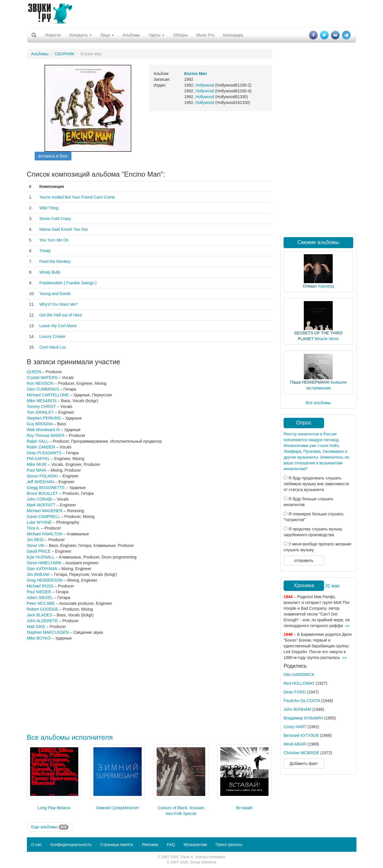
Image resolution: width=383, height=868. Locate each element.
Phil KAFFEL (38, 459)
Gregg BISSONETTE (46, 488)
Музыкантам (195, 845)
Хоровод (326, 286)
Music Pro (205, 35)
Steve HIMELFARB (44, 563)
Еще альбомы (50, 827)
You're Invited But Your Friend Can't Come (77, 197)
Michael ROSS (40, 586)
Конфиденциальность (71, 845)
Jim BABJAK (38, 574)
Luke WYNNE (39, 522)
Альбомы (131, 35)
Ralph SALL (38, 441)
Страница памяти (117, 845)
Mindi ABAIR (295, 744)
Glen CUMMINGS (43, 389)
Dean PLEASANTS (44, 453)
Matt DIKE (36, 627)
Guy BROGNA (40, 424)
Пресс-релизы (229, 845)
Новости (53, 35)
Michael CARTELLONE (48, 395)
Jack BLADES (40, 615)
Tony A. (34, 528)
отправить (304, 561)
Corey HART (295, 727)
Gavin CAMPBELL (44, 517)
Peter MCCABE (41, 603)
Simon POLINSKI (42, 476)
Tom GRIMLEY (40, 412)
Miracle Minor (327, 339)
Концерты (81, 35)
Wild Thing (49, 208)
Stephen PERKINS (44, 418)
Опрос (304, 423)
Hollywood (205, 85)
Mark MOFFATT (41, 505)
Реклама (150, 845)
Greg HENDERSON (45, 580)
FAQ (171, 845)
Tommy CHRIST (41, 406)
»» (347, 626)
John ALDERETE (42, 621)
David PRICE (39, 551)
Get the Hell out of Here (61, 315)
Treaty (45, 251)
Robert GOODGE (43, 609)
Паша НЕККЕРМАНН (310, 382)
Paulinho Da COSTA (302, 701)
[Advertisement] (192, 13)
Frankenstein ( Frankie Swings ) (68, 283)
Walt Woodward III (43, 430)
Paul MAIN (37, 470)
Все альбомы (318, 403)
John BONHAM (297, 709)
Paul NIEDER (39, 592)
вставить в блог (53, 156)
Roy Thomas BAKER (46, 435)
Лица (107, 35)
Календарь (233, 35)
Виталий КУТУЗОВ (301, 735)
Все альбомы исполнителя (70, 737)
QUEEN (34, 372)
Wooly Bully (50, 272)
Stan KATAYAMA (42, 569)
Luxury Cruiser (52, 336)
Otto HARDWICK (299, 675)
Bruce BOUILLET (42, 493)
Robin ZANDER (41, 447)
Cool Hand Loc (53, 347)
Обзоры (181, 35)
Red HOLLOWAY (299, 683)
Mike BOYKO (39, 638)
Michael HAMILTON (45, 534)
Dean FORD (295, 692)
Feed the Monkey (55, 261)
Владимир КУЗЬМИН (303, 718)
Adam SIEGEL (40, 598)
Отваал (310, 286)
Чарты (157, 35)
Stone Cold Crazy (55, 219)
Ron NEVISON (40, 383)
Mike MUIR (37, 464)
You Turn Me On (54, 240)
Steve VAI (36, 545)
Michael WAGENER (45, 511)
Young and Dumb (55, 294)
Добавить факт (304, 763)
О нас (37, 845)
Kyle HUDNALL (41, 557)
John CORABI (40, 499)
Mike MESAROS (42, 401)
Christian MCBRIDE (301, 753)
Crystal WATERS (42, 378)
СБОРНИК (64, 54)
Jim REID (35, 540)
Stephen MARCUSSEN (48, 632)
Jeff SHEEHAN (40, 482)
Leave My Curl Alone (58, 326)
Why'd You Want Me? (59, 304)
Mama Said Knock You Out (63, 229)
